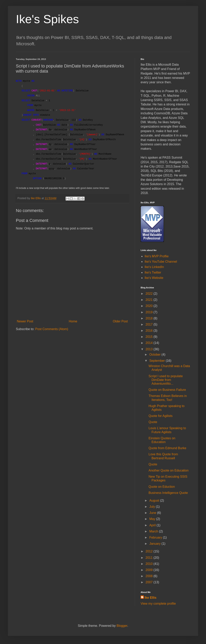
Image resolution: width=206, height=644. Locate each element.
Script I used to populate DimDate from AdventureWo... (166, 380)
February (156, 537)
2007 (150, 582)
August (155, 501)
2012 (150, 551)
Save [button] (177, 166)
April (153, 525)
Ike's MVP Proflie (157, 256)
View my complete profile (158, 604)
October (155, 355)
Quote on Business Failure (167, 390)
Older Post (120, 321)
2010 (150, 564)
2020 (150, 306)
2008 (150, 576)
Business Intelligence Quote (168, 493)
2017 (150, 324)
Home (73, 321)
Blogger (122, 626)
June (153, 513)
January (155, 544)
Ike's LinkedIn (154, 267)
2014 (150, 343)
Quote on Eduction (162, 487)
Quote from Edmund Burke (167, 448)
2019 (150, 312)
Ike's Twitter (153, 272)
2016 (150, 331)
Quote (153, 422)
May (153, 519)
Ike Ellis (151, 598)
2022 (150, 294)
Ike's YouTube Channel (161, 262)
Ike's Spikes (47, 19)
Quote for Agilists (161, 416)
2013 (150, 349)
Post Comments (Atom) (52, 329)
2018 (150, 318)
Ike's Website (154, 278)
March (154, 531)
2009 (150, 570)
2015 (150, 337)
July (153, 507)
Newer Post (25, 321)
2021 (150, 300)
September (158, 361)
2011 (150, 558)
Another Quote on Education (169, 470)
